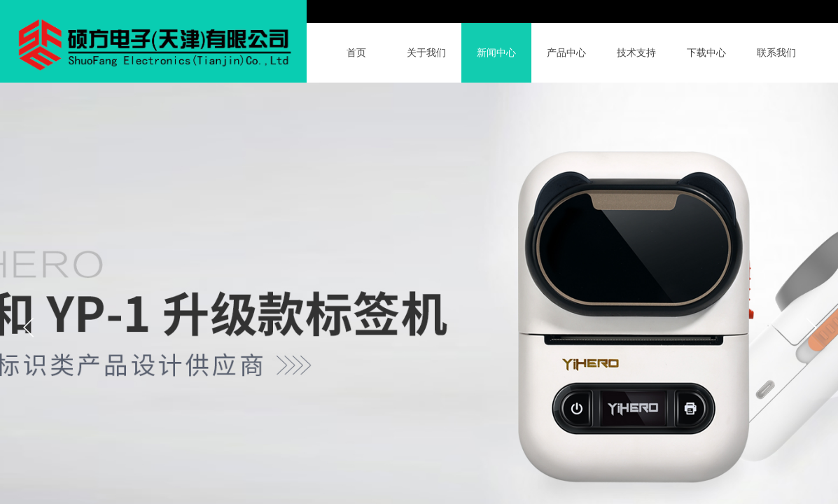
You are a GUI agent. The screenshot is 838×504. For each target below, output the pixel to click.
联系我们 (776, 53)
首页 (356, 53)
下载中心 (706, 53)
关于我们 (426, 53)
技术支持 (636, 53)
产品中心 (566, 53)
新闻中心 (496, 53)
